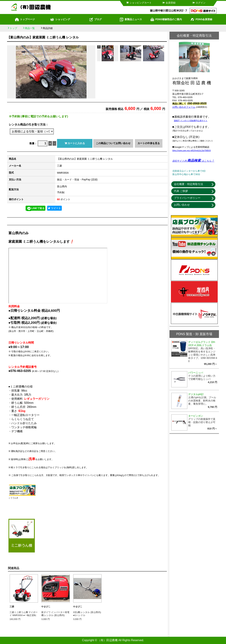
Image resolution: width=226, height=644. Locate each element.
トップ (13, 28)
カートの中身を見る (149, 143)
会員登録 (169, 3)
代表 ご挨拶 (181, 191)
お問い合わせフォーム (184, 107)
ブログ (95, 20)
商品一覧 (30, 28)
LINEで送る (35, 208)
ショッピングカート (139, 3)
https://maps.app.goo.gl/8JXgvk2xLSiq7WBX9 (191, 150)
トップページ (25, 20)
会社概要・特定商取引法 (188, 184)
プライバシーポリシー (187, 198)
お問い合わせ (182, 205)
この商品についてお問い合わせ (113, 143)
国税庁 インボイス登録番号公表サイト (191, 121)
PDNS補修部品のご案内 (166, 20)
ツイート (54, 208)
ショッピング (60, 20)
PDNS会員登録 (201, 20)
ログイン (199, 3)
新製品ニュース (131, 20)
